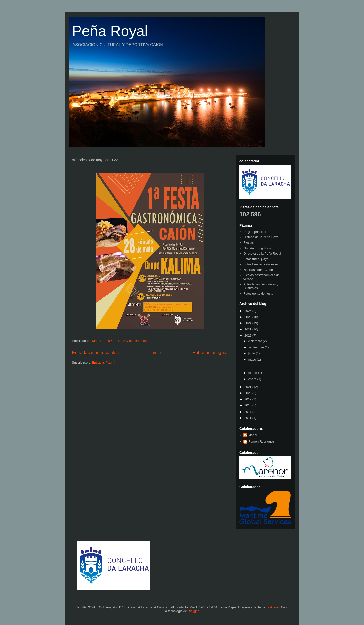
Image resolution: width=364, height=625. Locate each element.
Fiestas (249, 242)
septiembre (257, 347)
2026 (248, 311)
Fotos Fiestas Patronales (261, 264)
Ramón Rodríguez (261, 442)
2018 (248, 405)
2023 (248, 329)
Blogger (193, 611)
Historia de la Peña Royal (261, 237)
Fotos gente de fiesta (258, 293)
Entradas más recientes (95, 353)
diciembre (256, 341)
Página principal (255, 232)
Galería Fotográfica (257, 248)
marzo (253, 373)
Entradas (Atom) (104, 362)
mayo (253, 360)
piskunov (273, 607)
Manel (253, 435)
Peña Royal (110, 31)
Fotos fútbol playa (256, 259)
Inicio (156, 353)
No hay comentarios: (133, 341)
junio (252, 353)
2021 (248, 387)
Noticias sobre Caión (258, 270)
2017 (248, 412)
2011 (248, 418)
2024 (248, 323)
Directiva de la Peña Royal (262, 254)
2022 (248, 336)
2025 (248, 317)
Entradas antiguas (210, 353)
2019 (248, 399)
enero (253, 379)
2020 (248, 393)
